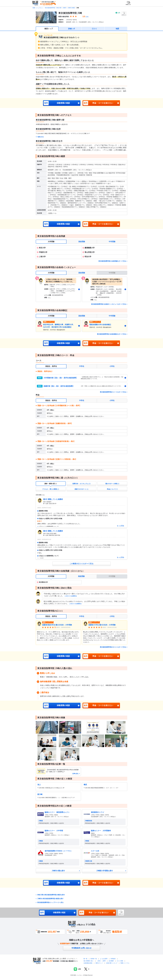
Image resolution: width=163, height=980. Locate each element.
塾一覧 (85, 959)
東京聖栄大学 (43, 582)
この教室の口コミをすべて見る (82, 564)
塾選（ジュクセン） (38, 8)
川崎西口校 (88, 861)
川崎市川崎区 (71, 8)
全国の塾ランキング (112, 963)
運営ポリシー (99, 963)
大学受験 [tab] (51, 242)
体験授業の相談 (57, 103)
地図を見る (41, 137)
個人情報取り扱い (89, 961)
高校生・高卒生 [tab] (51, 366)
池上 (39, 785)
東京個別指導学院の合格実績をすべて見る (112, 261)
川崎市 (64, 8)
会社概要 (111, 961)
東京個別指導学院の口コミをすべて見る (113, 647)
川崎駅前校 (88, 821)
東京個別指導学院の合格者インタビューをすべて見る (109, 304)
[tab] (51, 484)
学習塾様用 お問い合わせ (81, 948)
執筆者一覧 (94, 959)
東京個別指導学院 (50, 8)
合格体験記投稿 (88, 963)
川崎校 (41, 821)
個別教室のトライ (98, 812)
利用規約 (113, 959)
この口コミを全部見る (71, 596)
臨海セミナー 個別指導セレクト (57, 812)
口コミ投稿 (120, 961)
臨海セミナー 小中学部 (54, 831)
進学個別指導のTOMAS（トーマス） (58, 851)
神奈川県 (59, 8)
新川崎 (40, 794)
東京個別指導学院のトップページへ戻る (50, 902)
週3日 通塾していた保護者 (53, 499)
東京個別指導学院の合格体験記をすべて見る (112, 334)
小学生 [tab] (112, 366)
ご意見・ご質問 (101, 961)
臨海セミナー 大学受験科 (101, 831)
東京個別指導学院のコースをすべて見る (113, 392)
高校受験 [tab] (82, 242)
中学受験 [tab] (112, 242)
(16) (87, 17)
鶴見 (85, 785)
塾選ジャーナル (125, 963)
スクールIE (95, 851)
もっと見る (120, 526)
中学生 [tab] (82, 366)
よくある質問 (104, 959)
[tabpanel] (81, 252)
